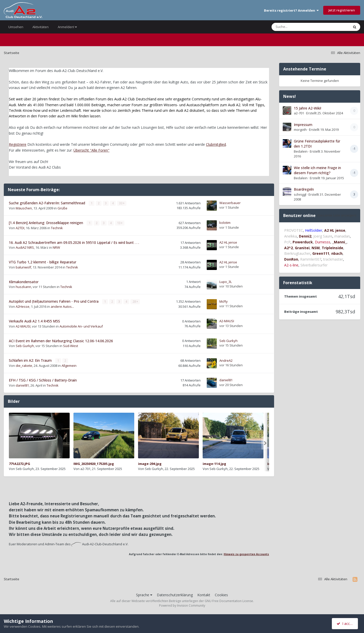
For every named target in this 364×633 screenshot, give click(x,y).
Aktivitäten (41, 27)
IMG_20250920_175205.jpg (94, 463)
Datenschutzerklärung (175, 594)
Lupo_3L (226, 281)
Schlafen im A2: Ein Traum (31, 360)
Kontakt (204, 594)
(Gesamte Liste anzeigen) (337, 215)
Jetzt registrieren (342, 10)
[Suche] (300, 27)
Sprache (144, 594)
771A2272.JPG (20, 463)
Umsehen (16, 27)
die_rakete (24, 365)
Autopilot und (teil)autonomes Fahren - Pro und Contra (54, 301)
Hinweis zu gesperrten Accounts (246, 554)
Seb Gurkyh (25, 346)
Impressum (303, 125)
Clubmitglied (216, 144)
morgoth (300, 130)
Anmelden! (67, 27)
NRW (56, 247)
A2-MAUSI (23, 326)
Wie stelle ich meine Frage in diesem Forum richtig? (317, 170)
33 (122, 203)
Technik (57, 228)
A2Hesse (23, 306)
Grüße (62, 208)
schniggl (300, 194)
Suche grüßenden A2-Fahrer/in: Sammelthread (47, 203)
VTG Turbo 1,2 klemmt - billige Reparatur (43, 262)
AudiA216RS (25, 247)
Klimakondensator (24, 282)
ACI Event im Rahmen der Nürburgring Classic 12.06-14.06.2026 (61, 341)
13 (120, 223)
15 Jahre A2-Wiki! (308, 108)
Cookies (221, 594)
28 (135, 302)
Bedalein (301, 151)
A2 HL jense (228, 242)
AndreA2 (226, 360)
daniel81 (22, 385)
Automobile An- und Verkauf (81, 326)
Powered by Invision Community (182, 605)
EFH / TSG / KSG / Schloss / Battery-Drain (43, 380)
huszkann (23, 287)
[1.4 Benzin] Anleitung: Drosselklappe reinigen (46, 223)
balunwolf (23, 267)
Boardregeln (304, 189)
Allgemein (69, 365)
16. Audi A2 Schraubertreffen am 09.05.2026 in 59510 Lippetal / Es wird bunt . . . (74, 242)
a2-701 (85, 468)
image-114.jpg (214, 463)
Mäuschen (24, 208)
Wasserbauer (230, 203)
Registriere (18, 144)
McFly (224, 301)
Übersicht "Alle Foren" (91, 150)
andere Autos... (62, 306)
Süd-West (71, 346)
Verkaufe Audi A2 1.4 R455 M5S (34, 321)
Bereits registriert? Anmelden (291, 10)
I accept (346, 623)
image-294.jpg (150, 463)
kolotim (225, 223)
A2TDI (20, 228)
